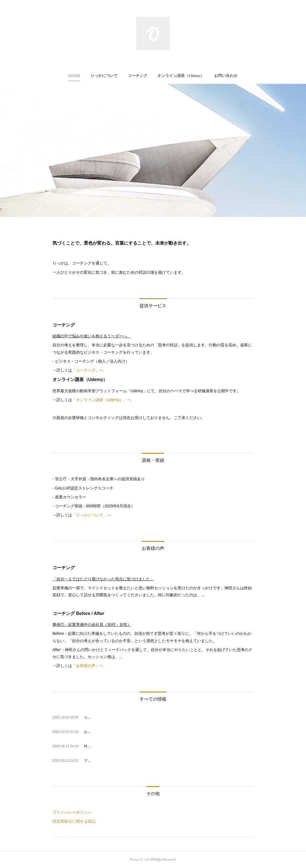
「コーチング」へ (88, 370)
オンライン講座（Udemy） (181, 75)
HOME (74, 75)
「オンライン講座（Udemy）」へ (102, 400)
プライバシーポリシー (72, 812)
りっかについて (104, 75)
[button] (74, 75)
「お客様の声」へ (88, 666)
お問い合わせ (226, 75)
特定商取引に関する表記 (74, 821)
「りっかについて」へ (92, 515)
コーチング (138, 75)
